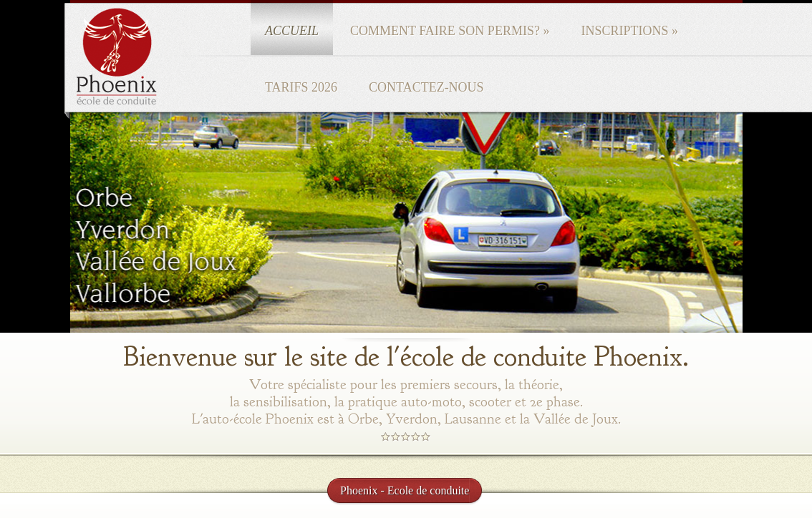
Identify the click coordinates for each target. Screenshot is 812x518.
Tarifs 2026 (301, 87)
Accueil (292, 31)
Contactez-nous (426, 87)
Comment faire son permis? (450, 31)
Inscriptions (629, 31)
